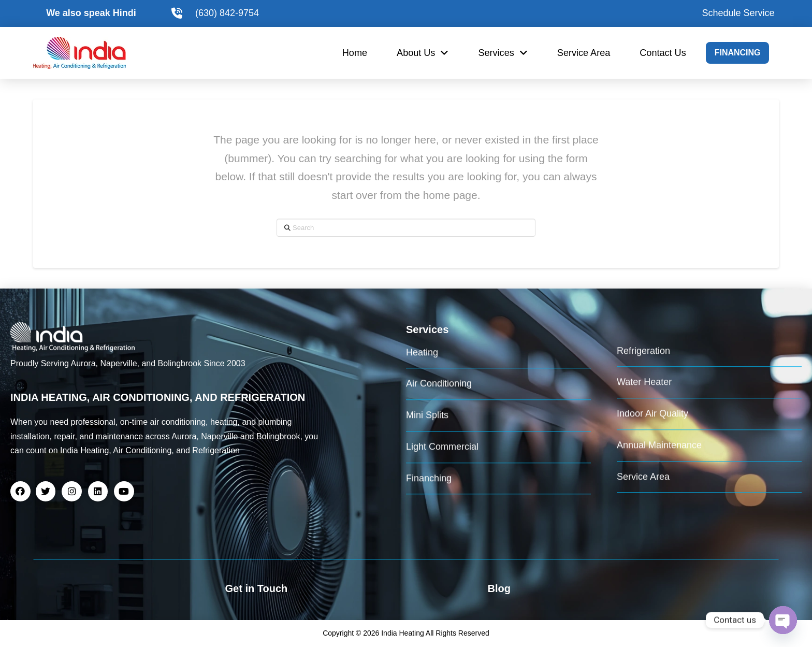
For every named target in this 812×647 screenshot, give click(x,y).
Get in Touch (257, 588)
